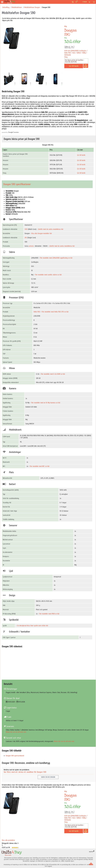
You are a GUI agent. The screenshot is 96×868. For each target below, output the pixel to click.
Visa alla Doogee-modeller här (42, 233)
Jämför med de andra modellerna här (51, 229)
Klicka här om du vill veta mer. (16, 732)
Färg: (66, 57)
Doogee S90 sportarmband (15, 756)
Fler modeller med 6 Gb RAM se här (53, 374)
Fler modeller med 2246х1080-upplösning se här (56, 258)
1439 (26, 229)
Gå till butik (81, 155)
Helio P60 (37, 312)
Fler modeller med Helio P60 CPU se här (55, 312)
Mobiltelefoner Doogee (32, 7)
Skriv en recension (48, 777)
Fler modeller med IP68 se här (49, 614)
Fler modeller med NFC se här (40, 466)
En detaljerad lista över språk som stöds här (33, 626)
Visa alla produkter (8, 840)
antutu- (32, 246)
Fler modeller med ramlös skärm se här (48, 275)
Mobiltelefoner (17, 7)
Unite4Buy (6, 7)
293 (26, 238)
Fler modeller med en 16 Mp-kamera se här (46, 403)
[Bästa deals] (10, 2)
